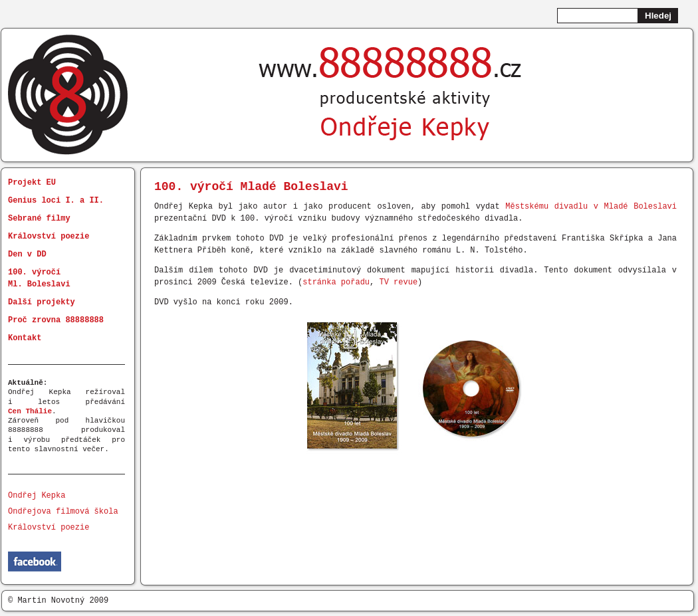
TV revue (398, 282)
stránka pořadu (336, 282)
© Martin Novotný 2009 (58, 600)
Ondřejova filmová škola (63, 511)
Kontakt (25, 338)
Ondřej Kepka (37, 495)
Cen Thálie (30, 411)
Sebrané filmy (39, 218)
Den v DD (27, 254)
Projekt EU (32, 182)
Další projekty (42, 302)
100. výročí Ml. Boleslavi (39, 278)
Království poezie (49, 236)
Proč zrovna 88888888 (56, 320)
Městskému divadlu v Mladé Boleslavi (591, 206)
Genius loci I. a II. (56, 200)
